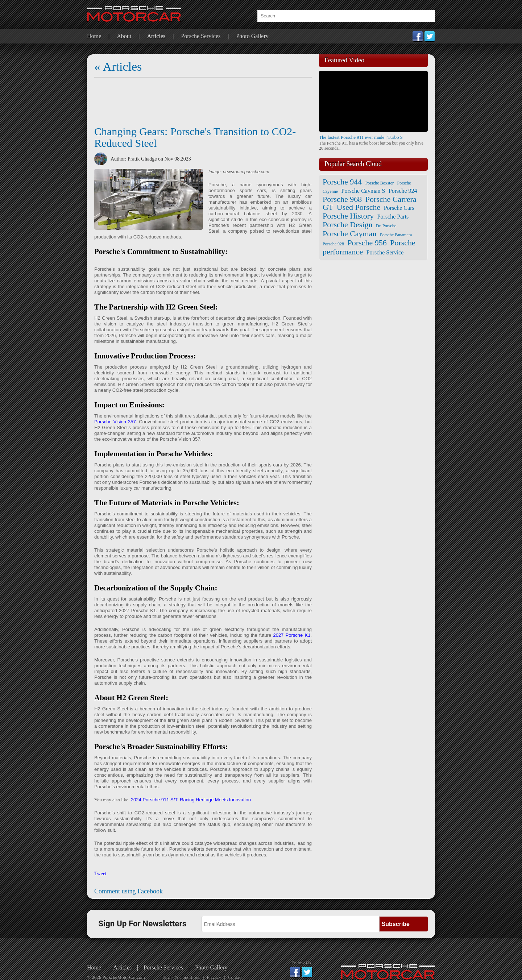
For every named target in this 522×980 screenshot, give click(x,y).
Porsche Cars (399, 208)
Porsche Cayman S (363, 191)
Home (94, 36)
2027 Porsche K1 (292, 635)
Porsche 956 (367, 243)
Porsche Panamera (396, 235)
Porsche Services (201, 36)
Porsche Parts (393, 217)
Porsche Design (347, 225)
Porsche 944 (342, 182)
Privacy (214, 977)
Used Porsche (359, 207)
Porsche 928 (333, 244)
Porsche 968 (342, 199)
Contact (235, 977)
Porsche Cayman (349, 234)
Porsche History (348, 216)
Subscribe (396, 924)
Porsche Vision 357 (115, 422)
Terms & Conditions (181, 977)
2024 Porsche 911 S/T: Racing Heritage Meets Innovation (191, 800)
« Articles (118, 67)
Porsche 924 (403, 191)
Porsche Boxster (380, 183)
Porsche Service (385, 252)
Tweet (100, 874)
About (124, 36)
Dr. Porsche (386, 226)
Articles (156, 36)
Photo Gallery (252, 36)
